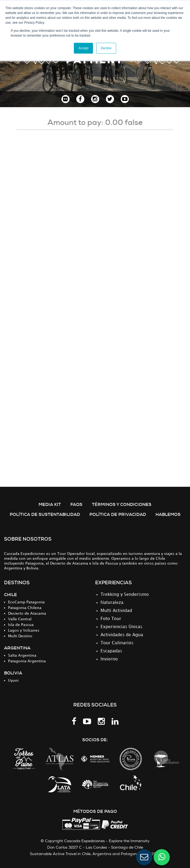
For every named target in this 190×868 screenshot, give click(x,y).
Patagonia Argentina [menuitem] (27, 661)
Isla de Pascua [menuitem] (21, 625)
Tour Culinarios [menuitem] (117, 643)
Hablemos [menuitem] (168, 514)
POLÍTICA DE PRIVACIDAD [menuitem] (118, 514)
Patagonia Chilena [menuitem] (25, 608)
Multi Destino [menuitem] (20, 636)
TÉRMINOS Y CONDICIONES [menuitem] (122, 504)
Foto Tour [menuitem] (111, 619)
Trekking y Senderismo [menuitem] (125, 595)
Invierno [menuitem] (109, 659)
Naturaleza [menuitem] (112, 603)
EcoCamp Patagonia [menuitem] (26, 602)
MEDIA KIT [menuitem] (50, 504)
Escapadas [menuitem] (111, 651)
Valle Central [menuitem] (20, 619)
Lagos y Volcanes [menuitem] (24, 630)
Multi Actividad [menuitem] (116, 611)
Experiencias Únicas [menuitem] (121, 627)
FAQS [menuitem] (76, 504)
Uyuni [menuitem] (13, 680)
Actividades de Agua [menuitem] (122, 635)
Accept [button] (83, 48)
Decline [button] (106, 48)
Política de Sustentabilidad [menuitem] (45, 514)
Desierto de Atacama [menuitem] (27, 613)
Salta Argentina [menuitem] (22, 655)
